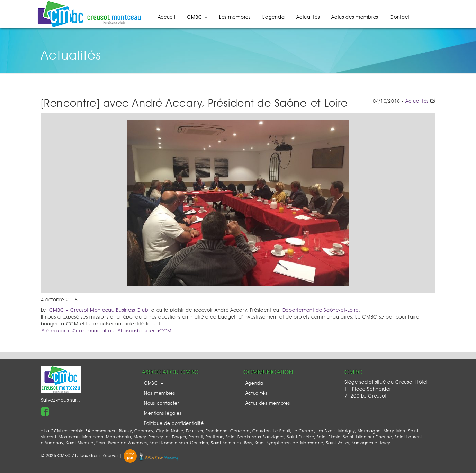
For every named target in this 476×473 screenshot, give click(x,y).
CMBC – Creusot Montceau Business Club (99, 310)
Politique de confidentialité (174, 424)
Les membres (235, 17)
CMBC (197, 17)
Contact (400, 17)
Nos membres (160, 394)
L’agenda (274, 17)
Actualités (308, 17)
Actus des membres (355, 17)
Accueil (167, 17)
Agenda (254, 383)
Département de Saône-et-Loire (321, 310)
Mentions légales (163, 414)
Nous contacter (161, 404)
